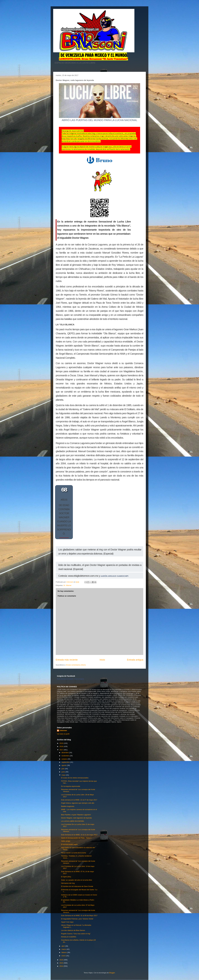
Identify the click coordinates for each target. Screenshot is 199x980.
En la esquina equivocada (71, 786)
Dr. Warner (67, 585)
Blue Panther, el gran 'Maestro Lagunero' (76, 815)
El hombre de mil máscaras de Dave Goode (77, 886)
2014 (62, 966)
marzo (64, 949)
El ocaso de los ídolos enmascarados (75, 778)
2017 (62, 750)
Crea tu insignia (79, 679)
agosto (64, 765)
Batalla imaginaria (68, 806)
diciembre (65, 753)
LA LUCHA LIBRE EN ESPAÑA (72, 821)
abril (63, 946)
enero (64, 956)
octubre (65, 759)
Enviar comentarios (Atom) (76, 665)
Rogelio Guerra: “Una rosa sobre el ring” (76, 934)
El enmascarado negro (69, 844)
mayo (64, 775)
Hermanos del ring (68, 883)
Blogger (112, 973)
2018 (62, 746)
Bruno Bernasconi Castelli (65, 679)
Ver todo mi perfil (63, 734)
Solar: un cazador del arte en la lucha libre (77, 880)
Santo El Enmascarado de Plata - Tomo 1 (76, 838)
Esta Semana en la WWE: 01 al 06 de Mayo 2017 (79, 916)
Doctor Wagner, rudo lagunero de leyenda (76, 818)
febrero (64, 952)
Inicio (102, 660)
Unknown (63, 730)
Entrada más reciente (67, 660)
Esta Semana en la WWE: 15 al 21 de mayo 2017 (79, 835)
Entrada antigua (135, 660)
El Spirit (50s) (66, 877)
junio (64, 772)
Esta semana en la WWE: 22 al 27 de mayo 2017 (79, 800)
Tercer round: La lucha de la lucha (73, 853)
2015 (62, 963)
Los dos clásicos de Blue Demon (73, 930)
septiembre (66, 762)
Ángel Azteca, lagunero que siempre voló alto (78, 803)
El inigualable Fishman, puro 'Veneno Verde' (77, 919)
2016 (62, 960)
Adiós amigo (66, 841)
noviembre (66, 756)
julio (63, 769)
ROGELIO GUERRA (69, 937)
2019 (62, 743)
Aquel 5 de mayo (67, 922)
